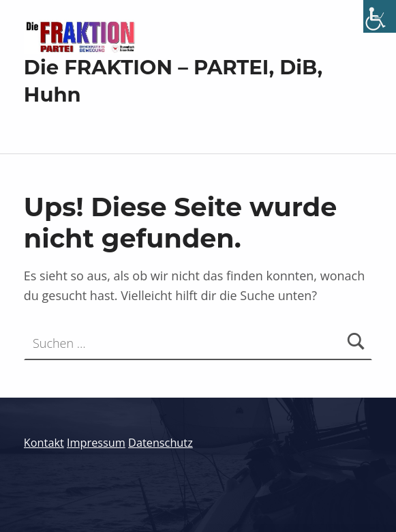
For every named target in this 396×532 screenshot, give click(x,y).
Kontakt (44, 443)
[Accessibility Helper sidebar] (380, 16)
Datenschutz (161, 443)
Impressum (96, 443)
